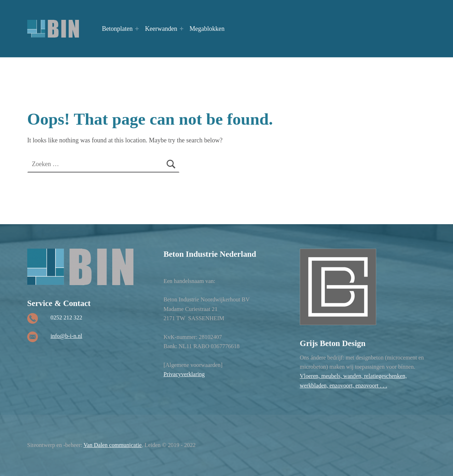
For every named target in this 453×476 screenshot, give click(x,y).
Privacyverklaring (184, 374)
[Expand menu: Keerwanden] (182, 29)
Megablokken (207, 29)
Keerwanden (161, 29)
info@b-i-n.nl (67, 336)
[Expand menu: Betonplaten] (137, 29)
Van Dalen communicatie (113, 445)
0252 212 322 (66, 318)
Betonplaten (117, 29)
